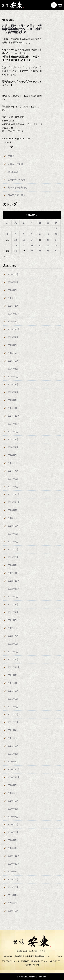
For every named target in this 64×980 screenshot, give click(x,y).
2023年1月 (13, 565)
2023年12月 (14, 494)
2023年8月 (13, 526)
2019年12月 (14, 856)
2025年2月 (13, 392)
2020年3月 (13, 832)
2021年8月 (13, 699)
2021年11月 (14, 675)
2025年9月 (13, 337)
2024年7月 (13, 447)
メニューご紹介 (15, 164)
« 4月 (6, 257)
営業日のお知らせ (17, 180)
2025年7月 (13, 353)
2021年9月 (13, 691)
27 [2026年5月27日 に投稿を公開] (24, 251)
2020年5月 (13, 817)
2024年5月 (13, 463)
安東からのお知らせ (18, 187)
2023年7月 (13, 534)
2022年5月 (13, 628)
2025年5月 (13, 369)
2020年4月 (13, 824)
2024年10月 (14, 424)
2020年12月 (14, 762)
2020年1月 (13, 848)
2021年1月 (13, 754)
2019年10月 (14, 872)
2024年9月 (13, 432)
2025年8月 (13, 345)
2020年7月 (13, 801)
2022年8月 (13, 604)
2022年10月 (14, 589)
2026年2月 (13, 298)
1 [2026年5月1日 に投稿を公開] (40, 228)
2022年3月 (13, 644)
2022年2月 (13, 652)
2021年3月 (13, 738)
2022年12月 (14, 573)
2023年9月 (13, 518)
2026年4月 (13, 282)
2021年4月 (13, 730)
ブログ (11, 156)
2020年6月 (13, 809)
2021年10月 (14, 683)
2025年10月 (14, 329)
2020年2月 (13, 840)
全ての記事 (13, 172)
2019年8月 (13, 887)
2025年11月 (14, 322)
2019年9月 (13, 879)
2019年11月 (14, 864)
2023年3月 (13, 557)
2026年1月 (13, 306)
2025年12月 (14, 314)
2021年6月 (13, 714)
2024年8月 (13, 439)
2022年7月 (13, 612)
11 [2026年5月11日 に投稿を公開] (7, 240)
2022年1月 (13, 659)
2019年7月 (13, 895)
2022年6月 (13, 620)
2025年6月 (13, 361)
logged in (19, 139)
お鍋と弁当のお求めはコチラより (32, 951)
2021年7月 (13, 707)
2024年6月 (13, 455)
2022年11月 (14, 581)
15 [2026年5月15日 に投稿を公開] (40, 240)
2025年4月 (13, 377)
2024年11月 (14, 416)
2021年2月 (13, 746)
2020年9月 (13, 785)
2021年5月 (13, 722)
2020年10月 (14, 777)
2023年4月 (13, 549)
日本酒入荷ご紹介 (17, 195)
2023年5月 (13, 542)
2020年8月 (13, 793)
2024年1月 (13, 487)
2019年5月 (13, 911)
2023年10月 (14, 510)
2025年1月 (13, 400)
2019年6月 (13, 903)
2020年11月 (14, 769)
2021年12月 (14, 667)
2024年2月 (13, 479)
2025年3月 (13, 384)
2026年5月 (13, 274)
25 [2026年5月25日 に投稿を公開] (7, 251)
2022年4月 (13, 636)
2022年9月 (13, 597)
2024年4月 (13, 471)
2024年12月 (14, 408)
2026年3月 (13, 290)
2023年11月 (14, 502)
